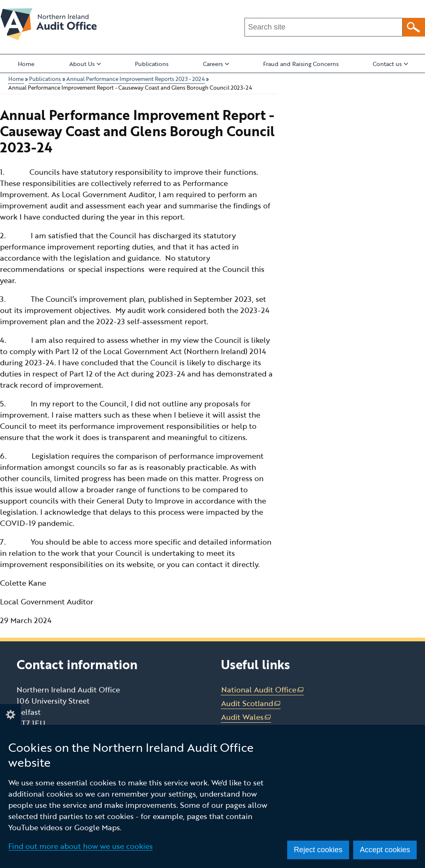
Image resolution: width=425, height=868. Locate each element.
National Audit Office (263, 690)
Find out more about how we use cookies (81, 846)
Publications (152, 64)
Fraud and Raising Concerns (301, 64)
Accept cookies (385, 850)
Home (26, 64)
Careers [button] (216, 64)
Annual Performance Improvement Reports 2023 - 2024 (136, 79)
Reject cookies (318, 850)
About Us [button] (85, 64)
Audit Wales (246, 717)
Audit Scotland (251, 703)
